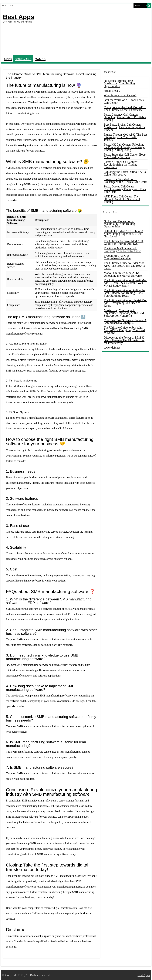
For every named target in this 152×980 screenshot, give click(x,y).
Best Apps (19, 17)
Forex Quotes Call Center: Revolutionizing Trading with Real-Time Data (125, 189)
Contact (12, 6)
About (4, 6)
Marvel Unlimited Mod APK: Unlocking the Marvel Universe (123, 274)
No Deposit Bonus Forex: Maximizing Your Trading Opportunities (119, 83)
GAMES (40, 59)
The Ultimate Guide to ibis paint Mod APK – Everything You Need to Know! (124, 330)
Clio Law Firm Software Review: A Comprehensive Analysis (125, 322)
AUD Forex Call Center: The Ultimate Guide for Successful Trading (122, 199)
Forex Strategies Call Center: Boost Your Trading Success (125, 156)
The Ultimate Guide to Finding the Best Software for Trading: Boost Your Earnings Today (124, 293)
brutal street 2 (112, 91)
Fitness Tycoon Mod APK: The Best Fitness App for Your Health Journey (125, 137)
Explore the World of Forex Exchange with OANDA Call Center (126, 180)
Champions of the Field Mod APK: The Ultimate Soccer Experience (125, 109)
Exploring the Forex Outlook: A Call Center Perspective (126, 173)
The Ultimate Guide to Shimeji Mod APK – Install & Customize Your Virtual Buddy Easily (126, 283)
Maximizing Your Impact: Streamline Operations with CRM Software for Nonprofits (124, 313)
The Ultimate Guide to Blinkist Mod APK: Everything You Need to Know (126, 303)
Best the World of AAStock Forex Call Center (124, 101)
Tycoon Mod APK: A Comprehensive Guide (117, 257)
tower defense (112, 347)
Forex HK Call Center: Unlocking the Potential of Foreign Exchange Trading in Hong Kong (124, 147)
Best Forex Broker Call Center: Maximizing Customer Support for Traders (124, 127)
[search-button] (149, 6)
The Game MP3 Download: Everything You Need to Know (122, 250)
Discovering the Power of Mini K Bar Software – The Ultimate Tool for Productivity (124, 340)
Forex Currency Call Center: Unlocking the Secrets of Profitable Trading (125, 117)
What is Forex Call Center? (120, 95)
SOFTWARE (23, 59)
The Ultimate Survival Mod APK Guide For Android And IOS (124, 242)
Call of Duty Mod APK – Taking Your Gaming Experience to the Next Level (123, 234)
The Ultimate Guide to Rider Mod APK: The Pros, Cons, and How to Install (124, 266)
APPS (8, 59)
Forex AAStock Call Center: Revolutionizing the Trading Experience (121, 165)
